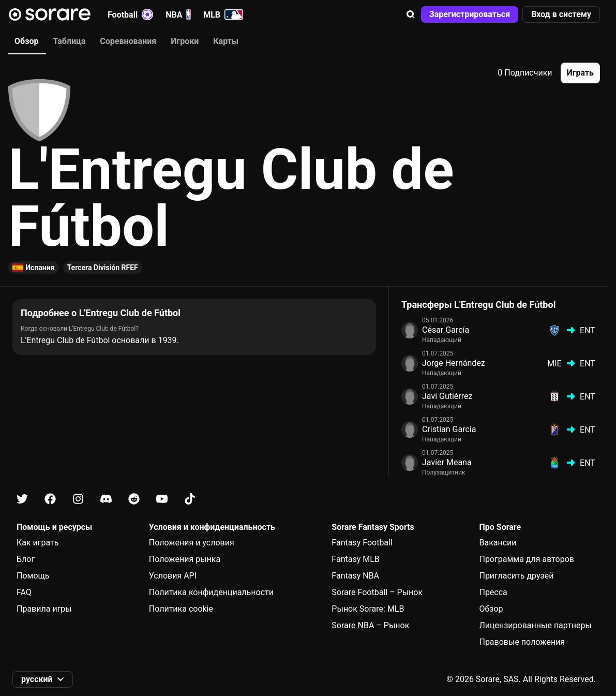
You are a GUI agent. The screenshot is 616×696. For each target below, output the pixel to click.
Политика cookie (181, 609)
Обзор (491, 609)
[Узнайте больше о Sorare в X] (22, 499)
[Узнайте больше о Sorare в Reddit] (134, 499)
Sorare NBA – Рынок (370, 625)
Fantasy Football (362, 543)
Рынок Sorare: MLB (368, 609)
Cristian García (449, 429)
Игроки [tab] (185, 41)
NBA (178, 14)
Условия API (173, 576)
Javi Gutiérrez (447, 396)
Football (130, 14)
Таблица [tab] (69, 41)
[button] (411, 14)
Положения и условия (192, 543)
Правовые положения (522, 642)
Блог (26, 559)
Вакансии (498, 543)
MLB (223, 14)
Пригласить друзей (516, 576)
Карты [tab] (226, 41)
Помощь (33, 576)
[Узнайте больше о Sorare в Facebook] (50, 499)
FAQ (24, 592)
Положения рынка (185, 559)
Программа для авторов (527, 559)
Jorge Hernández (454, 363)
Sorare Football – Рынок (377, 592)
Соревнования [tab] (128, 41)
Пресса (493, 592)
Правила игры (44, 609)
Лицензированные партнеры (535, 625)
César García (446, 330)
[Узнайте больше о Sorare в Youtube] (162, 499)
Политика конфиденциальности (211, 592)
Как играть (38, 543)
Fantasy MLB (355, 559)
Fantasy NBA (355, 576)
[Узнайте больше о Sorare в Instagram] (78, 499)
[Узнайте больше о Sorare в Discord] (106, 499)
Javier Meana (447, 462)
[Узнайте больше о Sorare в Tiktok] (190, 499)
